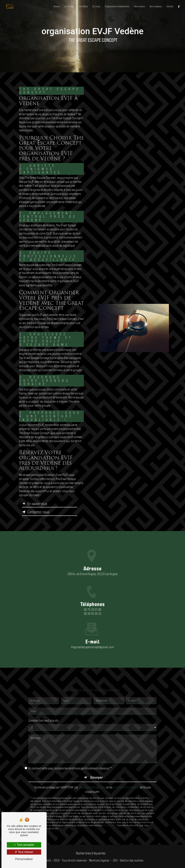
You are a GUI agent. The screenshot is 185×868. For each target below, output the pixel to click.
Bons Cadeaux (156, 6)
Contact (170, 6)
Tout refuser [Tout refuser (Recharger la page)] (24, 852)
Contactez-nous (36, 512)
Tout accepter (24, 845)
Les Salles (83, 6)
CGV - (115, 860)
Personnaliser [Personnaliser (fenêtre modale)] (24, 859)
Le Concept (69, 6)
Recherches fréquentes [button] (91, 853)
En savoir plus (35, 503)
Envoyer (97, 765)
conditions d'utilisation (126, 775)
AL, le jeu (96, 6)
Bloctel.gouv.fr (110, 813)
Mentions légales (99, 860)
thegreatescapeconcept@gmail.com (92, 634)
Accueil (57, 6)
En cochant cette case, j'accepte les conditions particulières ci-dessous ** (70, 756)
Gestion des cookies (132, 860)
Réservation (139, 6)
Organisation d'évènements (117, 6)
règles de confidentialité (92, 775)
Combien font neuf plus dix (43, 708)
